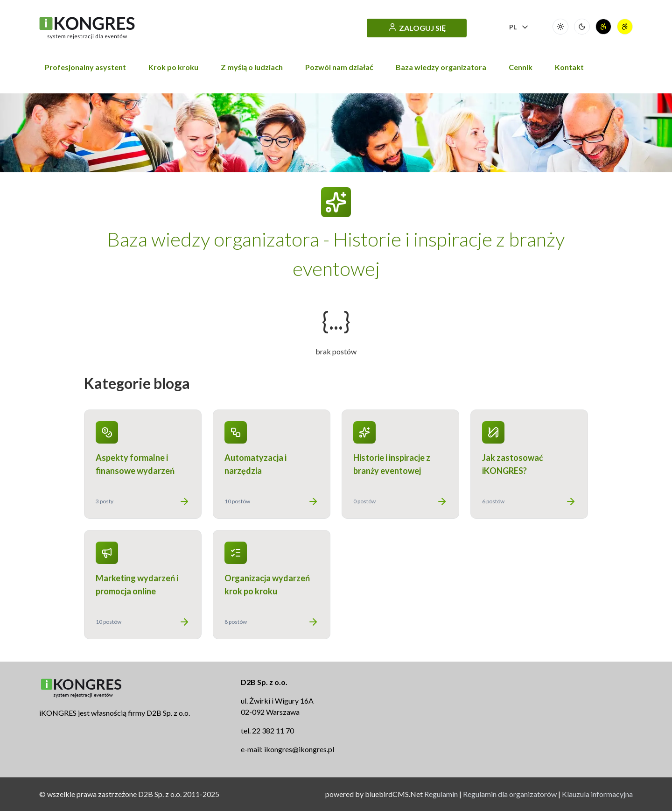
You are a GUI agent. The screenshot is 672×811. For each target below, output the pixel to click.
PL (519, 27)
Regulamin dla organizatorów (510, 794)
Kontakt (569, 67)
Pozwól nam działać (339, 67)
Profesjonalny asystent (85, 67)
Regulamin (441, 794)
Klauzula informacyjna (597, 794)
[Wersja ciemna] (582, 27)
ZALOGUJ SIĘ (417, 27)
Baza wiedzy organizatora (441, 67)
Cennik (521, 67)
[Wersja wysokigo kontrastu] (603, 27)
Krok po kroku (173, 67)
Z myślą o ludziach (252, 67)
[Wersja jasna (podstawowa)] (560, 27)
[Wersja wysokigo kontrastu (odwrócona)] (625, 27)
